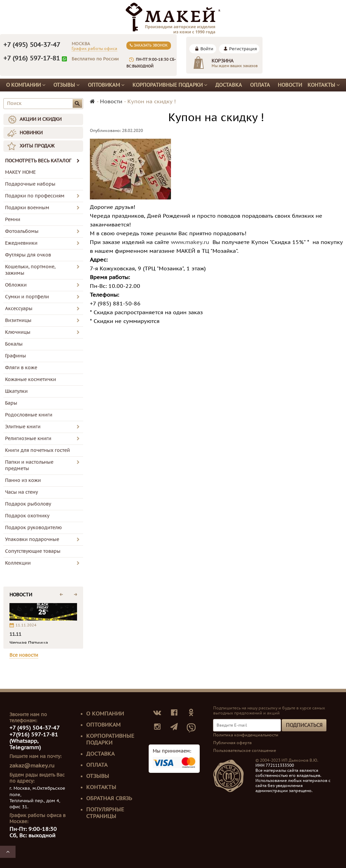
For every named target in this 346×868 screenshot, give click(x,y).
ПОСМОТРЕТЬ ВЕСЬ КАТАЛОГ (42, 161)
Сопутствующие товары (33, 551)
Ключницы (18, 332)
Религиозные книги (28, 439)
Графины (16, 356)
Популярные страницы (105, 813)
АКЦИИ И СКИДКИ (41, 119)
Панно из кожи (23, 480)
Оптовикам (106, 85)
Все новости (24, 655)
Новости (290, 85)
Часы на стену (21, 492)
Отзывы (67, 85)
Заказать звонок (149, 45)
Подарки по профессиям (35, 196)
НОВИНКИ (31, 133)
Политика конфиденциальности (246, 735)
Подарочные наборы (30, 184)
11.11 (15, 634)
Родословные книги (29, 415)
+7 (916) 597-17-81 (32, 58)
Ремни (13, 220)
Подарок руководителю (33, 528)
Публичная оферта (232, 743)
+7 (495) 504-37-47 (32, 45)
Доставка (229, 85)
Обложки (16, 285)
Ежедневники (21, 243)
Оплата (260, 85)
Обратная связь (109, 798)
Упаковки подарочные (32, 539)
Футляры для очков (28, 255)
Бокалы (14, 344)
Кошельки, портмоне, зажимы (30, 270)
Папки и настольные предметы (29, 465)
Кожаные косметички (31, 379)
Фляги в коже (21, 368)
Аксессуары (19, 309)
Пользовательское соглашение (245, 751)
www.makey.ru (190, 242)
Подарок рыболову (28, 504)
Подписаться (304, 725)
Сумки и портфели (27, 297)
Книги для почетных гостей (38, 450)
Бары (11, 403)
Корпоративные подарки (170, 85)
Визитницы (18, 320)
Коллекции (18, 563)
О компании (26, 85)
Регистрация (243, 49)
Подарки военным (27, 208)
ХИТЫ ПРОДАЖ (37, 146)
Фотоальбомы (22, 231)
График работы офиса (94, 49)
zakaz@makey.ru (32, 766)
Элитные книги (23, 427)
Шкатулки (16, 391)
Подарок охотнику (27, 516)
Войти (207, 49)
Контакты (324, 85)
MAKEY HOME (20, 172)
